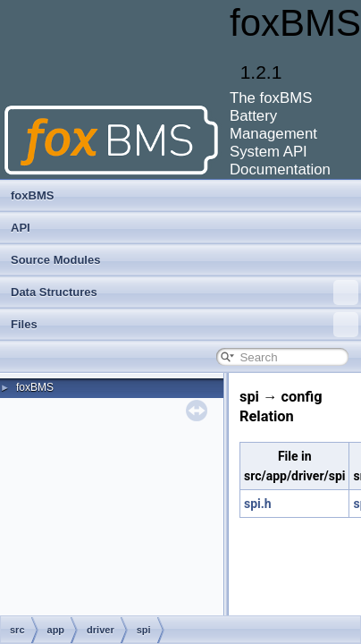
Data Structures (185, 292)
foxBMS (32, 195)
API (21, 228)
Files (185, 325)
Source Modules (55, 260)
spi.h (258, 504)
